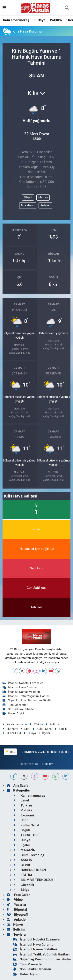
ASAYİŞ (22, 860)
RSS (10, 752)
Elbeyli (28, 197)
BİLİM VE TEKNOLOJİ (33, 880)
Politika (56, 20)
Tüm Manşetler (15, 705)
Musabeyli (28, 205)
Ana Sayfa (17, 785)
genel (21, 800)
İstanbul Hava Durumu (20, 687)
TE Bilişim (47, 764)
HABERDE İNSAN (30, 870)
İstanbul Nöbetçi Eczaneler (23, 683)
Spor (25, 729)
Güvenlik (24, 885)
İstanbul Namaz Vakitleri (21, 692)
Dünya (30, 733)
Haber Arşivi (13, 713)
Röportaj (17, 910)
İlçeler (44, 733)
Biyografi (17, 915)
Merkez (43, 197)
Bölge (21, 890)
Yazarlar (16, 905)
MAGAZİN (24, 850)
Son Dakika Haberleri (19, 709)
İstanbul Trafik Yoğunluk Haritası (27, 696)
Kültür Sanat (43, 729)
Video (15, 900)
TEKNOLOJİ (12, 733)
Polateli (45, 205)
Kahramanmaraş (16, 20)
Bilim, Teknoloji (29, 855)
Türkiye (40, 20)
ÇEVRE (22, 865)
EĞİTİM (23, 875)
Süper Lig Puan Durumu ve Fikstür (27, 700)
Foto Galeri (19, 895)
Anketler (17, 919)
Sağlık (61, 729)
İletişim (16, 929)
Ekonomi (10, 729)
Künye (15, 925)
